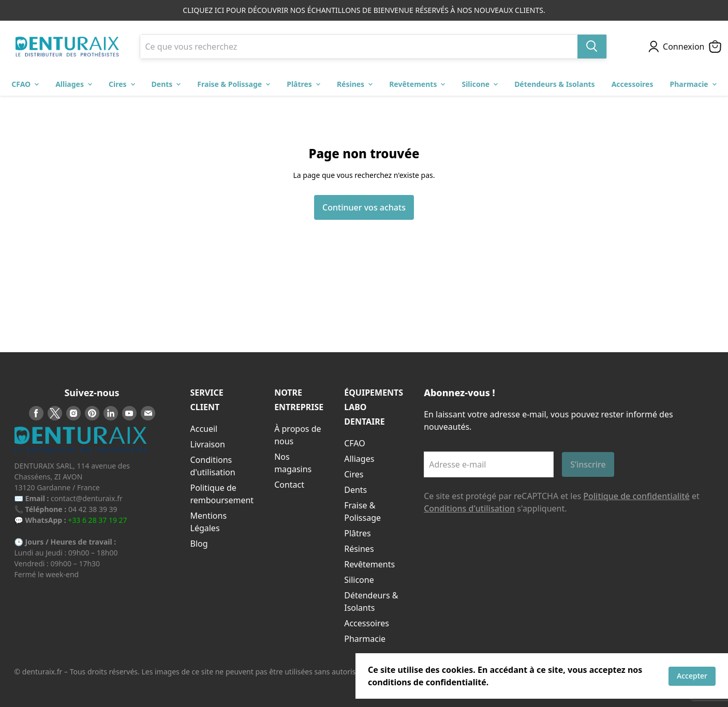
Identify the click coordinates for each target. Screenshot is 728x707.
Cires (354, 474)
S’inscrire (588, 464)
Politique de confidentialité (636, 496)
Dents (355, 490)
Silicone (359, 580)
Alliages (359, 459)
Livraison (208, 444)
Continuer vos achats (364, 207)
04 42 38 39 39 (93, 509)
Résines (359, 549)
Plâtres (358, 533)
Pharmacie (365, 639)
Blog (199, 544)
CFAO (355, 443)
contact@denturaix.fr (87, 498)
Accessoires (367, 623)
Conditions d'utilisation (469, 508)
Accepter (692, 676)
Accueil (204, 429)
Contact (289, 485)
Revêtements (369, 564)
